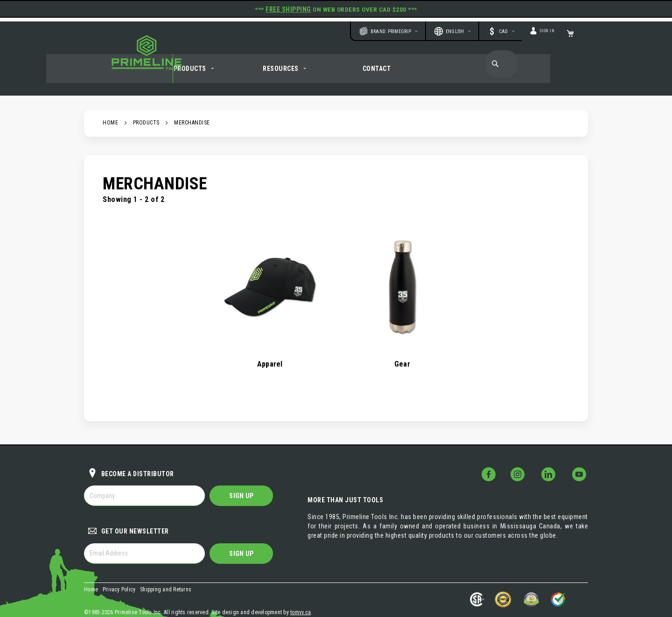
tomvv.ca (301, 585)
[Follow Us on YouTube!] (581, 450)
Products (146, 110)
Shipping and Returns (166, 565)
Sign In (542, 27)
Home (110, 110)
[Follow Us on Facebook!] (501, 450)
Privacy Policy (119, 565)
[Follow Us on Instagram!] (528, 450)
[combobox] (503, 59)
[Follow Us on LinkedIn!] (554, 450)
